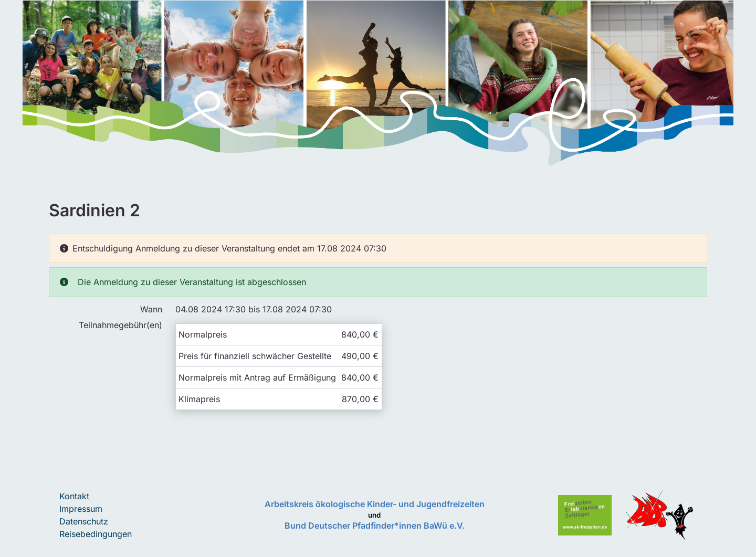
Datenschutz (84, 521)
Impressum (81, 509)
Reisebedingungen (96, 534)
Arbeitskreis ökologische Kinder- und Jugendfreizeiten (375, 504)
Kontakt (74, 496)
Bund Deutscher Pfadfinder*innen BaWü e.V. (375, 526)
